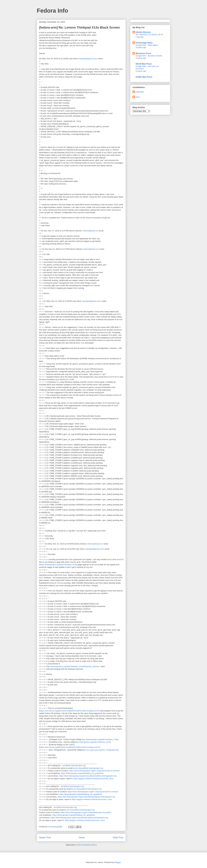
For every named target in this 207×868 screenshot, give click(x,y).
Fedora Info (52, 11)
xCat (137, 97)
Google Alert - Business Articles (149, 56)
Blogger (118, 862)
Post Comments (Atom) (87, 845)
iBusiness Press (143, 53)
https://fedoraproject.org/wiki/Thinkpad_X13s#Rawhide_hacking (72, 666)
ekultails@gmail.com (88, 59)
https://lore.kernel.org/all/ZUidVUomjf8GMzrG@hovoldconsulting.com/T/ (70, 711)
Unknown (140, 92)
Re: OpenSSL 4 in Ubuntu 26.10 (149, 34)
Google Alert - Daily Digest (147, 45)
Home (82, 838)
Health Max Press (144, 77)
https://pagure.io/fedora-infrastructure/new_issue (93, 779)
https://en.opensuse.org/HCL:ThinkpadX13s (100, 750)
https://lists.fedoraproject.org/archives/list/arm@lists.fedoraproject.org (88, 776)
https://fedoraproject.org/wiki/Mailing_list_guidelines (82, 773)
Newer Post (45, 838)
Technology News (144, 43)
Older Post (118, 838)
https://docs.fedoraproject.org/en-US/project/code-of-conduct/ (95, 771)
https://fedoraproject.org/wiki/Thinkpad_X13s (58, 565)
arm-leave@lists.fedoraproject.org (89, 768)
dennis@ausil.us (90, 231)
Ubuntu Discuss (143, 32)
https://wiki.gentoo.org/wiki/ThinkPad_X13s (92, 742)
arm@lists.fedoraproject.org (74, 766)
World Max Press (144, 64)
